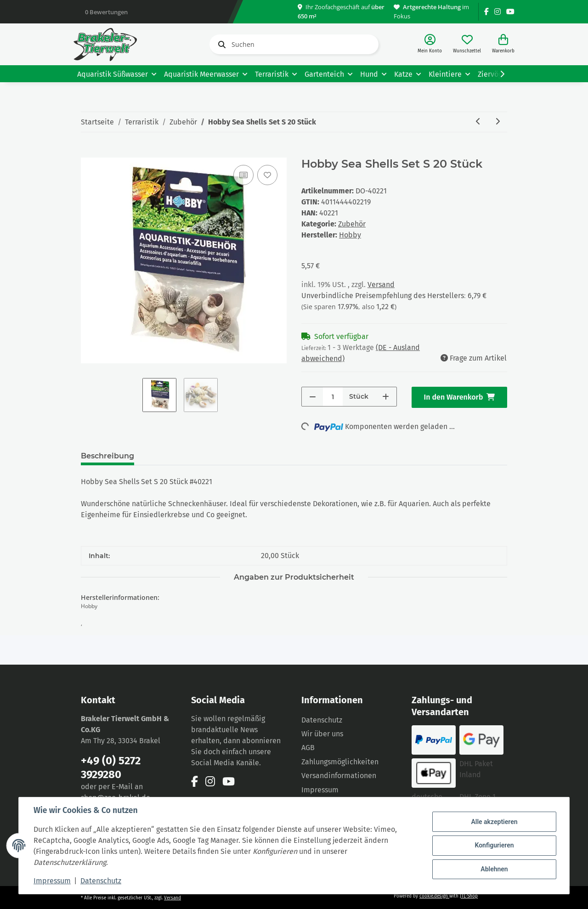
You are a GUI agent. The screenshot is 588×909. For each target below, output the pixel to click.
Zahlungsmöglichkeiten (340, 762)
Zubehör (352, 224)
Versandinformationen (339, 776)
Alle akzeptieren (494, 822)
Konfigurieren (494, 845)
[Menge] (333, 397)
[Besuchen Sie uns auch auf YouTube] (510, 12)
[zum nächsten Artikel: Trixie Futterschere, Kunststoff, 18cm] (498, 122)
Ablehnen (494, 869)
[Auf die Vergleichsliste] (243, 175)
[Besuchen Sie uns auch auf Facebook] (486, 12)
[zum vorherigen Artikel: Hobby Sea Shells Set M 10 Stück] (478, 122)
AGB (308, 748)
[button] (430, 44)
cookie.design (434, 896)
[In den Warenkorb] (88, 152)
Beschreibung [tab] (107, 456)
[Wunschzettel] (467, 44)
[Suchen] (294, 44)
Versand (381, 285)
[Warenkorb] (503, 44)
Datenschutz (322, 720)
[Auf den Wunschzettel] (267, 175)
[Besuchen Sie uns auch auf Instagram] (498, 12)
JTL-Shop (469, 896)
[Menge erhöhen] (386, 397)
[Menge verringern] (313, 397)
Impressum (320, 790)
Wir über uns (322, 734)
